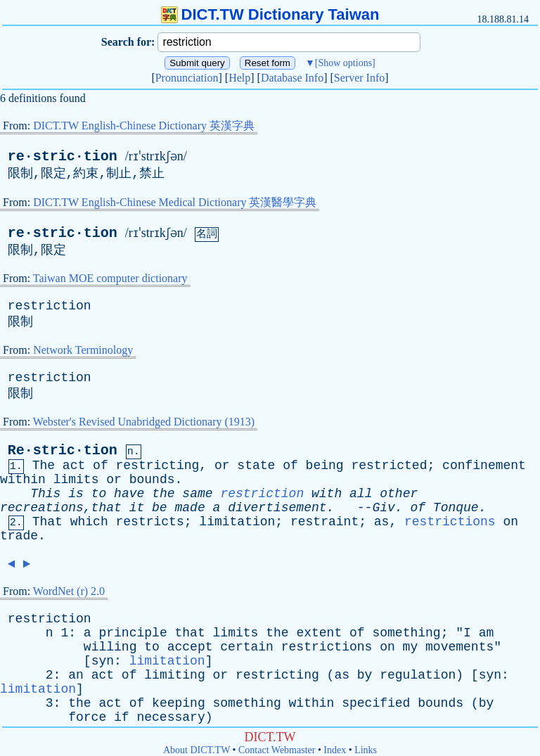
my (411, 647)
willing (110, 647)
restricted (389, 466)
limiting (174, 675)
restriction (50, 306)
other (399, 494)
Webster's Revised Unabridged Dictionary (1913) (144, 422)
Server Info (359, 78)
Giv (383, 508)
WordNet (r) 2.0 (69, 591)
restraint (324, 522)
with (327, 494)
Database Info (292, 78)
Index (335, 750)
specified (376, 703)
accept (190, 647)
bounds (152, 480)
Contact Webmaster (277, 750)
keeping (179, 703)
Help (239, 78)
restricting (158, 466)
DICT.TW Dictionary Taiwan (270, 14)
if (122, 717)
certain (247, 647)
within (23, 480)
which (89, 522)
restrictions (450, 522)
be (160, 508)
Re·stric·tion (63, 450)
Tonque (456, 508)
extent (319, 633)
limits (76, 480)
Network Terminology (83, 350)
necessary (171, 717)
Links (366, 750)
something (406, 633)
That (47, 522)
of (101, 466)
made (189, 508)
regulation (418, 675)
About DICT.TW (197, 750)
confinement (484, 466)
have (129, 494)
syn (103, 661)
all (361, 494)
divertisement (277, 508)
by (365, 675)
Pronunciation (187, 78)
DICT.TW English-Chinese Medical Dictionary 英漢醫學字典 (175, 202)
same (197, 494)
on (510, 522)
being (325, 466)
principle (133, 633)
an (76, 675)
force (87, 717)
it (137, 508)
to (99, 494)
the (163, 494)
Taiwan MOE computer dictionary (110, 278)
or (222, 466)
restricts (150, 522)
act (74, 466)
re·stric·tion (63, 156)
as (382, 522)
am (487, 633)
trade (19, 536)
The (44, 466)
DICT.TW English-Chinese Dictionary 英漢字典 (144, 126)
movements (459, 647)
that (190, 633)
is (76, 494)
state (256, 466)
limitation (237, 522)
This (45, 494)
